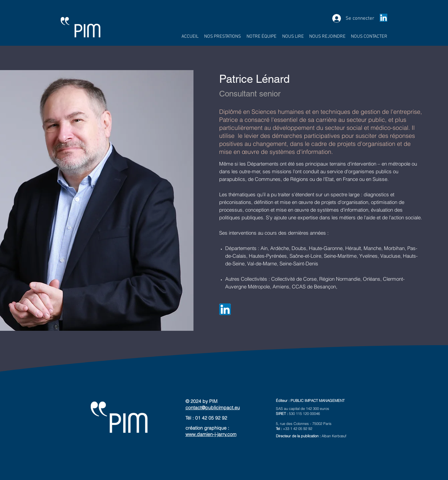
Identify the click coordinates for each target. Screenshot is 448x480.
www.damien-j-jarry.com (211, 434)
